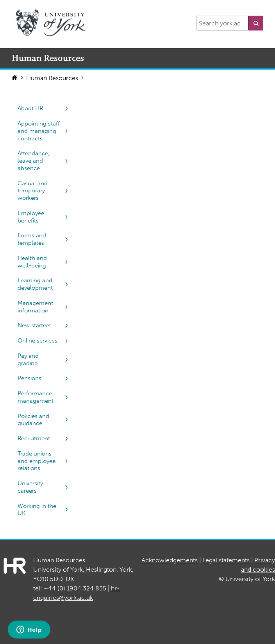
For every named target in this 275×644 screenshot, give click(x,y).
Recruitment (34, 438)
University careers (30, 487)
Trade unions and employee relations (37, 461)
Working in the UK (37, 510)
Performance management (36, 397)
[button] (256, 23)
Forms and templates (32, 239)
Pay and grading (28, 360)
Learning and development (35, 284)
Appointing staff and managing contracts (39, 131)
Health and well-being (32, 262)
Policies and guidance (33, 420)
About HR (30, 108)
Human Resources (52, 78)
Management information (35, 307)
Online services (37, 341)
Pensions (29, 378)
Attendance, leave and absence (34, 161)
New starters (34, 325)
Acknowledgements (170, 560)
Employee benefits (31, 217)
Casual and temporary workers (33, 191)
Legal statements (226, 560)
